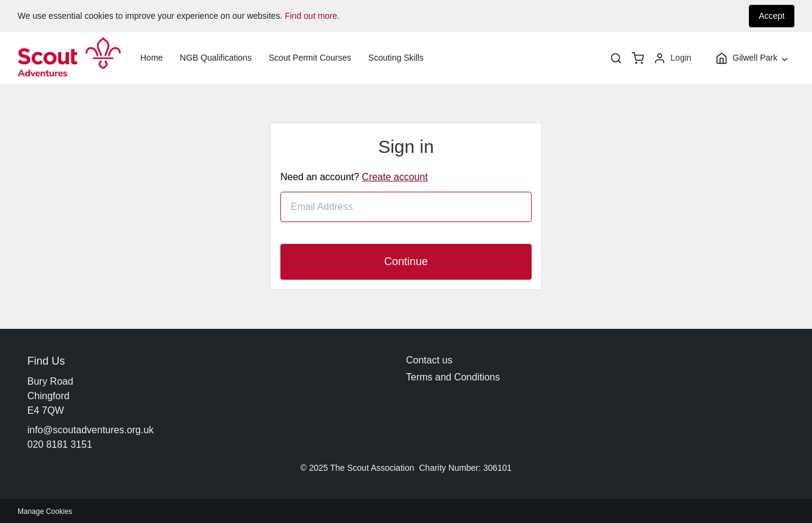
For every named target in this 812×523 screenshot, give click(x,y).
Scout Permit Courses (310, 58)
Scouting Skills (396, 58)
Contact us (429, 360)
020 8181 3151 (60, 444)
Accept (772, 16)
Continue (406, 261)
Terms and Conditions (453, 377)
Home (151, 58)
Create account (395, 177)
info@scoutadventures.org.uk (90, 430)
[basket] (638, 58)
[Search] (616, 58)
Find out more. (312, 16)
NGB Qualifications (215, 58)
